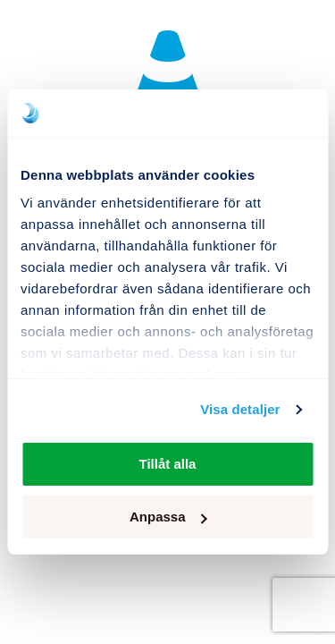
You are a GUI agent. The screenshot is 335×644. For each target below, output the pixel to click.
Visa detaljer (240, 409)
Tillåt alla (168, 464)
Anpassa (168, 517)
